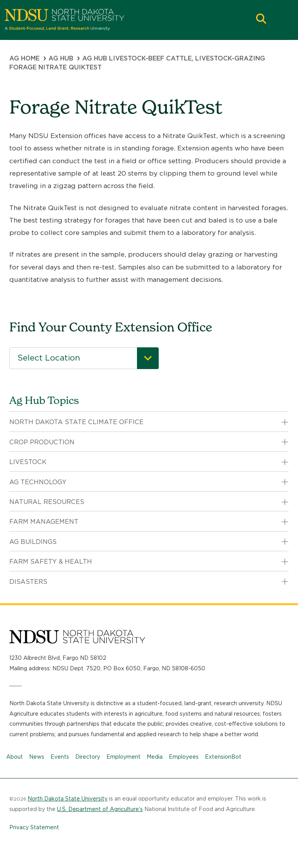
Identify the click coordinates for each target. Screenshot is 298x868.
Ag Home (24, 58)
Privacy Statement (34, 827)
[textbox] (84, 358)
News (37, 757)
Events (60, 757)
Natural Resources (47, 502)
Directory (88, 757)
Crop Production (42, 442)
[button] (261, 20)
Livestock (28, 462)
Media (155, 757)
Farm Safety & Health (51, 562)
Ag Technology (38, 482)
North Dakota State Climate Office (76, 422)
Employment (123, 757)
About (15, 757)
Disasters (28, 582)
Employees (184, 757)
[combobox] (84, 358)
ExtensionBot (223, 757)
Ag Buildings (33, 542)
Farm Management (44, 522)
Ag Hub (61, 58)
